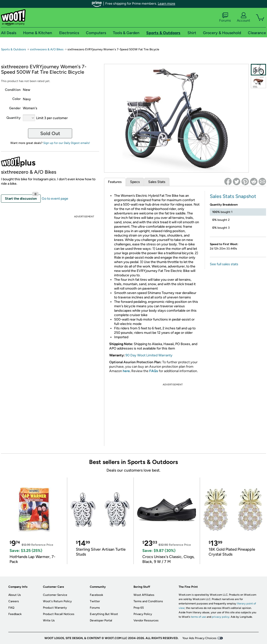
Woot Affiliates (144, 595)
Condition (13, 90)
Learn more (167, 4)
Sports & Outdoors (13, 49)
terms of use (198, 617)
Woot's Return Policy (57, 601)
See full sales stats (224, 264)
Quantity (13, 118)
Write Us (49, 620)
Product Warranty (55, 608)
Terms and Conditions (148, 601)
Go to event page (55, 199)
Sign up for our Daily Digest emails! (67, 143)
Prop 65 (139, 608)
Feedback (15, 614)
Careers (14, 601)
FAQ (11, 608)
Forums (225, 17)
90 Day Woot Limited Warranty (149, 355)
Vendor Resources (146, 620)
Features (115, 182)
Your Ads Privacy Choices (199, 638)
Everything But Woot (104, 614)
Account (243, 17)
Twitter (95, 601)
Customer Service (55, 595)
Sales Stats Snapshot (233, 196)
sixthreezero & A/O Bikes (47, 49)
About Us (15, 595)
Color (16, 99)
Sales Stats (157, 182)
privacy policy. (221, 617)
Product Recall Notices (59, 614)
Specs (135, 182)
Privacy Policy (143, 614)
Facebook (96, 595)
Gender (15, 108)
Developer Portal (101, 620)
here (126, 371)
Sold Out (50, 133)
